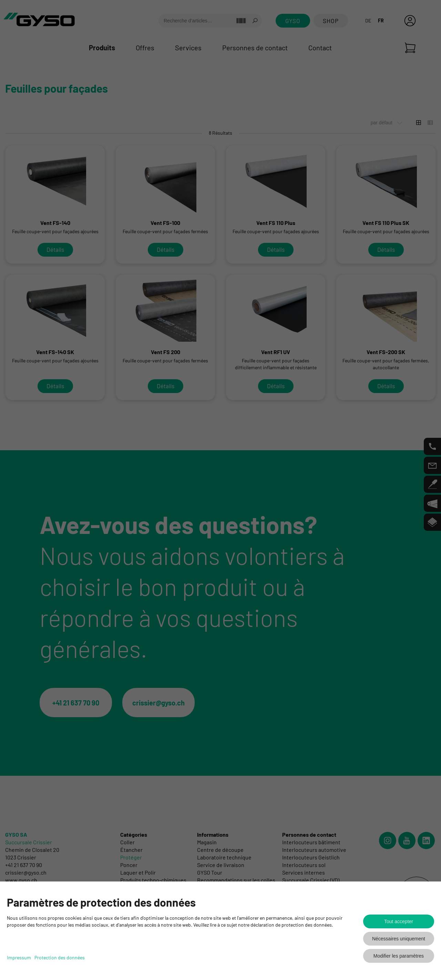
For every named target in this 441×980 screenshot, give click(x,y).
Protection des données (60, 957)
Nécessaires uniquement (399, 939)
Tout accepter (399, 921)
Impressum (19, 957)
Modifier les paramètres (399, 956)
